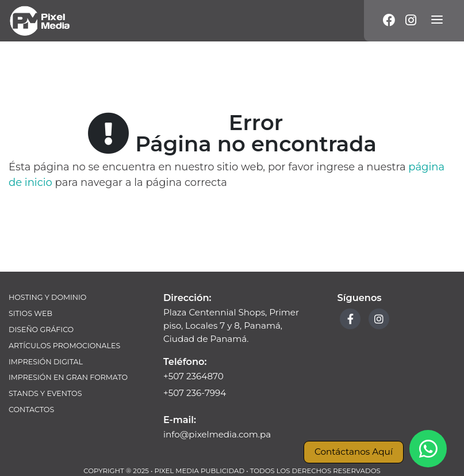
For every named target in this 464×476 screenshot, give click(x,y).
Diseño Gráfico (41, 330)
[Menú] (437, 21)
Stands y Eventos (45, 393)
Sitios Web (30, 313)
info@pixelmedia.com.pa (217, 434)
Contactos (31, 410)
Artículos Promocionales (64, 346)
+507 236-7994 (195, 393)
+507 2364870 (193, 376)
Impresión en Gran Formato (68, 377)
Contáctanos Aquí (354, 452)
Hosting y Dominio (47, 297)
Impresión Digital (46, 362)
